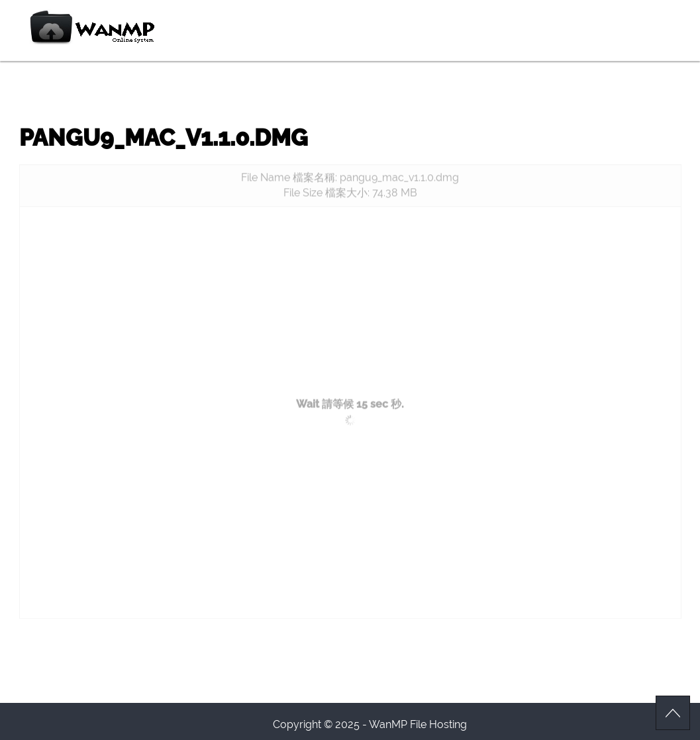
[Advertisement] (350, 313)
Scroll (673, 713)
